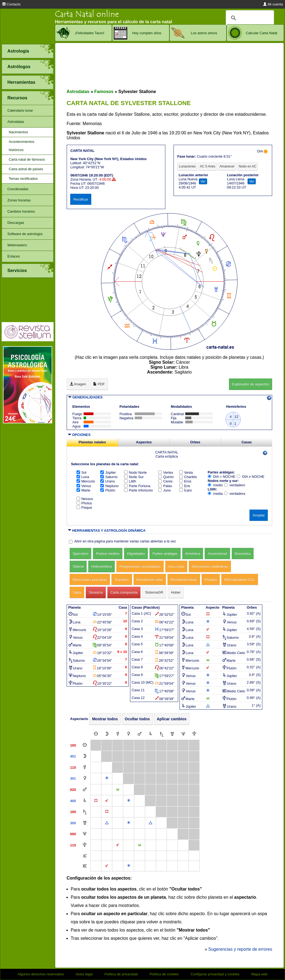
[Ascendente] (85, 856)
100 (73, 745)
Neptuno (109, 486)
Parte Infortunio (139, 490)
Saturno (109, 477)
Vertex (166, 472)
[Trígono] (107, 823)
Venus (84, 486)
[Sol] (96, 734)
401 (73, 756)
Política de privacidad (121, 974)
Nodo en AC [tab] (247, 166)
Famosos (104, 92)
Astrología (18, 51)
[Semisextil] (118, 790)
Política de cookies (164, 974)
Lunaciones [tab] (187, 166)
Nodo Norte (135, 472)
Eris (185, 486)
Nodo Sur (134, 477)
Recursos (17, 98)
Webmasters (17, 245)
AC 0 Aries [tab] (208, 166)
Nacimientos (18, 132)
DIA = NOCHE (221, 477)
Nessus (85, 499)
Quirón (166, 477)
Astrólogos (19, 67)
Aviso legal (84, 974)
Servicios (17, 271)
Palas (165, 486)
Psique (84, 508)
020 (73, 790)
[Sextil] (107, 778)
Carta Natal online (87, 14)
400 (73, 801)
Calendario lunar (20, 110)
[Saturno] (161, 734)
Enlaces (14, 256)
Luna (83, 477)
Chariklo (188, 477)
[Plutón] (194, 734)
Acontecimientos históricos (22, 146)
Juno (164, 490)
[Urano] (172, 734)
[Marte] (140, 734)
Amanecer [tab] (227, 166)
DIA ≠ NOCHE (250, 477)
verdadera (235, 494)
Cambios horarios (21, 211)
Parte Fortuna (137, 486)
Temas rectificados (23, 179)
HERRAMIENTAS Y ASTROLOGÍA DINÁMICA (109, 531)
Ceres (165, 481)
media (215, 494)
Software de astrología (25, 234)
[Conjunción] (107, 801)
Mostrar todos (105, 719)
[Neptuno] (183, 734)
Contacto (11, 4)
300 (73, 823)
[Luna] (107, 734)
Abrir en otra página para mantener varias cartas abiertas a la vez (125, 541)
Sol (82, 472)
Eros (185, 481)
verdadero (235, 485)
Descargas (16, 223)
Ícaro (186, 490)
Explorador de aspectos (251, 384)
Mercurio (86, 481)
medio (215, 485)
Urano (108, 481)
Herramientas (21, 82)
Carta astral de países (26, 169)
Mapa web (259, 974)
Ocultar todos (137, 719)
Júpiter (108, 472)
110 (73, 767)
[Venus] (129, 734)
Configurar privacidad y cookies (215, 974)
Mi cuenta (273, 4)
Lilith (130, 481)
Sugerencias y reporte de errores (240, 949)
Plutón (108, 490)
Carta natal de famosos (27, 159)
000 (73, 834)
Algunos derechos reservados (41, 974)
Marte (83, 490)
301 (73, 778)
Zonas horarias (19, 200)
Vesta (186, 472)
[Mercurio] (118, 734)
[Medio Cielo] (85, 866)
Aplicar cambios (172, 719)
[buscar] (249, 18)
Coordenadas (18, 189)
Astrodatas (16, 122)
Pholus (84, 503)
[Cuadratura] (96, 801)
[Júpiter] (151, 734)
